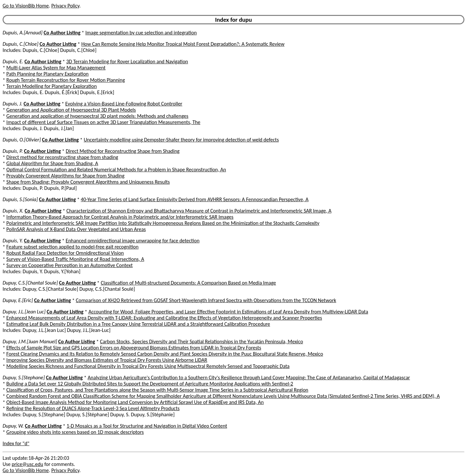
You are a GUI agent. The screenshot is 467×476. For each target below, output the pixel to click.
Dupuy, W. (13, 426)
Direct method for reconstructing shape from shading (62, 157)
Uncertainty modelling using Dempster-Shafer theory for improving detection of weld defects (181, 140)
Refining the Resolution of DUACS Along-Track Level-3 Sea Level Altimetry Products (93, 408)
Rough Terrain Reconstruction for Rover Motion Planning (66, 80)
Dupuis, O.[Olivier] (22, 140)
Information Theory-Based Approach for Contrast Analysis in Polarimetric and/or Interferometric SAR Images (120, 217)
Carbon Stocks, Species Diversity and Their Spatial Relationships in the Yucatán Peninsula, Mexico (201, 342)
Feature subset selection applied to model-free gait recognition (73, 247)
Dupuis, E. (13, 61)
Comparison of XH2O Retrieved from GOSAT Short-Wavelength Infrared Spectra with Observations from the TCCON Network (206, 300)
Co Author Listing (62, 33)
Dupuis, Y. (13, 241)
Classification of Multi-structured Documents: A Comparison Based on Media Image (188, 283)
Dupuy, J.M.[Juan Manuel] (30, 342)
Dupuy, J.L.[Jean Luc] (24, 312)
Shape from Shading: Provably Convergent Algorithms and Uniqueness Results (88, 182)
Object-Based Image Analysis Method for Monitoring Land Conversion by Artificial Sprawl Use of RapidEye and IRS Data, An (135, 402)
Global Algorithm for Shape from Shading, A (52, 163)
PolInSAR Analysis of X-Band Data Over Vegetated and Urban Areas (76, 229)
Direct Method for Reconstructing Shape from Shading (123, 151)
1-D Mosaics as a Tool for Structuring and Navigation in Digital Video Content (147, 426)
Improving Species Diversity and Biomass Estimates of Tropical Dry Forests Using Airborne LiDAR (107, 360)
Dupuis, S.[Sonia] (20, 199)
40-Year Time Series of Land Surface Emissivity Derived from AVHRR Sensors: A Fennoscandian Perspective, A (195, 199)
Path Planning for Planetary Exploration (48, 74)
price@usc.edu (27, 464)
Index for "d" (16, 443)
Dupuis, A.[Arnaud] (23, 33)
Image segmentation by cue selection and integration (141, 33)
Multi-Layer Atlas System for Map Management (56, 68)
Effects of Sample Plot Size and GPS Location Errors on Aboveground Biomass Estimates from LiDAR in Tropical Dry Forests (134, 348)
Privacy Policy (65, 6)
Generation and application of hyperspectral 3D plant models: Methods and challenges (97, 116)
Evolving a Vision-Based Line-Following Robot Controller (124, 104)
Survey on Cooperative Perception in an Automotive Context (70, 265)
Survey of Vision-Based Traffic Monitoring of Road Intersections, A (75, 259)
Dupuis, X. (13, 211)
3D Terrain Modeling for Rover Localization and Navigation (127, 61)
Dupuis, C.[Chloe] (20, 44)
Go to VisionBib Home (26, 6)
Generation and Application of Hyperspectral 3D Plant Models (71, 110)
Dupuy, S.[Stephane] (24, 378)
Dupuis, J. (12, 104)
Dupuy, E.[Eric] (18, 300)
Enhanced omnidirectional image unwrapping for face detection (133, 241)
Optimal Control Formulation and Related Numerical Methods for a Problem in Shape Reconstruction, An (116, 170)
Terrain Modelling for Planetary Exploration (52, 86)
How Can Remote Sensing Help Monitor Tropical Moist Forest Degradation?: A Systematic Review (183, 44)
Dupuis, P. (13, 151)
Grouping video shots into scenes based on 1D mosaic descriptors (75, 432)
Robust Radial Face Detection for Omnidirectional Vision (65, 253)
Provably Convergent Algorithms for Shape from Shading (66, 176)
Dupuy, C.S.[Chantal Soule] (30, 283)
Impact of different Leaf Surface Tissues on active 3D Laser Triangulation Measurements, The (103, 122)
